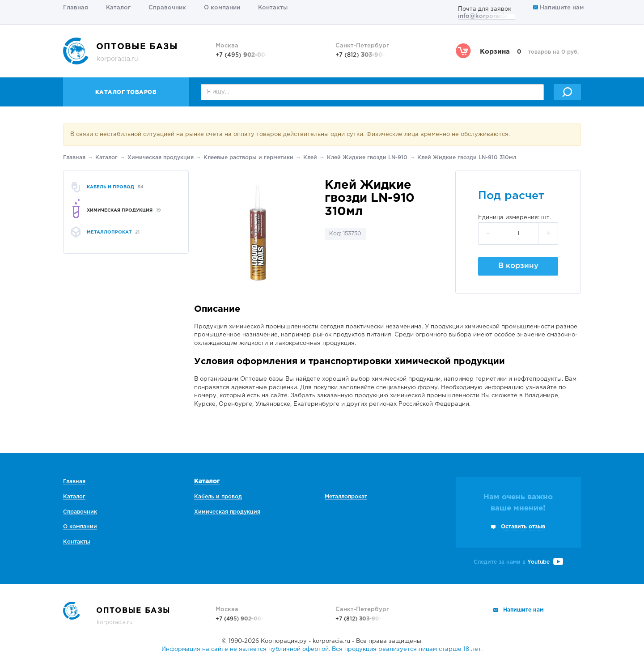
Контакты (273, 8)
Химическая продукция (161, 158)
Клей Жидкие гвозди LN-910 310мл (467, 158)
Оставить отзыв (523, 527)
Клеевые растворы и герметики (248, 158)
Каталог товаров (126, 92)
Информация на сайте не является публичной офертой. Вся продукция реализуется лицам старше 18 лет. (322, 649)
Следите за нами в (518, 562)
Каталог (118, 8)
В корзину (518, 266)
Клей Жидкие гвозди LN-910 (367, 158)
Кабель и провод (218, 497)
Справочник (167, 8)
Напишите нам (558, 8)
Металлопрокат (346, 497)
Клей (310, 158)
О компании (222, 8)
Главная (76, 8)
